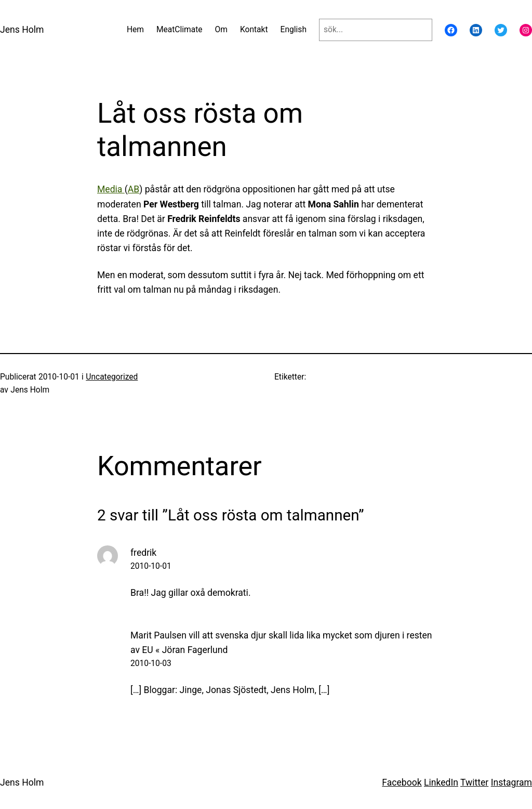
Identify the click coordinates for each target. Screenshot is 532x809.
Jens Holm (22, 30)
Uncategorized (112, 377)
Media (111, 189)
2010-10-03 (151, 663)
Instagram (511, 782)
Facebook (402, 782)
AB (134, 189)
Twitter (474, 782)
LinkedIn (441, 782)
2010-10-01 (151, 566)
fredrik (143, 553)
